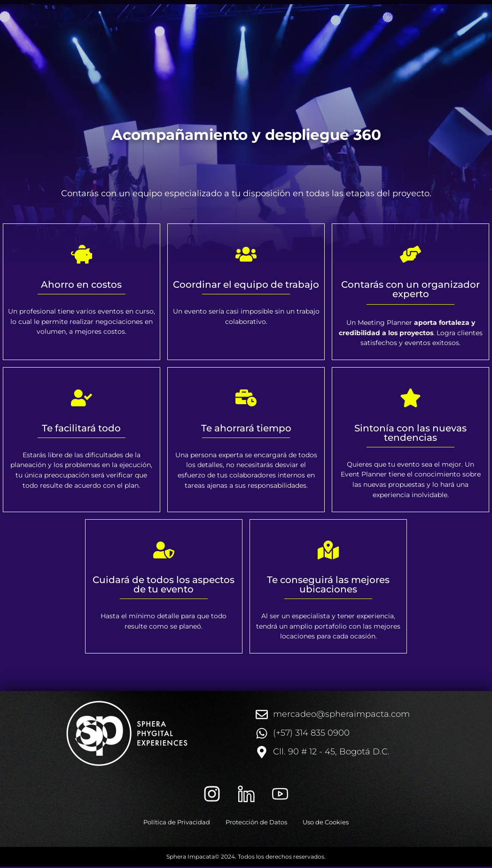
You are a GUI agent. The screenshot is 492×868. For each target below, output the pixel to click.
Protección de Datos (257, 823)
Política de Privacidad (168, 823)
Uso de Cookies (334, 823)
